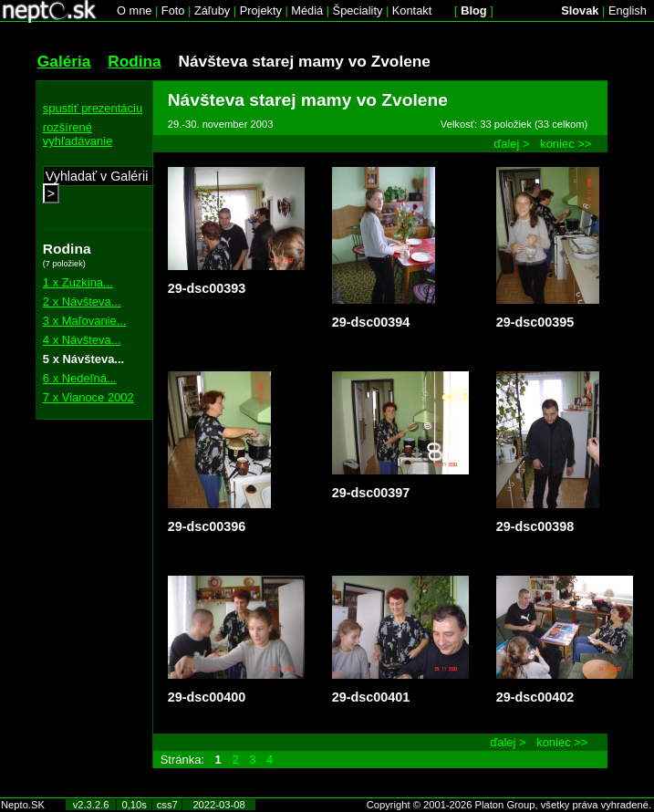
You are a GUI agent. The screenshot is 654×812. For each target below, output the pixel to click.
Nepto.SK (23, 805)
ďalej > (511, 144)
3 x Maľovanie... (85, 321)
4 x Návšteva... (82, 340)
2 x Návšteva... (82, 302)
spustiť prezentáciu (93, 108)
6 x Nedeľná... (80, 378)
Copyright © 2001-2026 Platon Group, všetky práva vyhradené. (509, 805)
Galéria (64, 61)
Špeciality (358, 10)
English (628, 10)
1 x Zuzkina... (78, 282)
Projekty (261, 10)
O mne (134, 10)
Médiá (307, 10)
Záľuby (212, 10)
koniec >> (566, 144)
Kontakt (412, 10)
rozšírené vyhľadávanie (78, 134)
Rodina (135, 61)
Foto (173, 10)
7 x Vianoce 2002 (88, 397)
